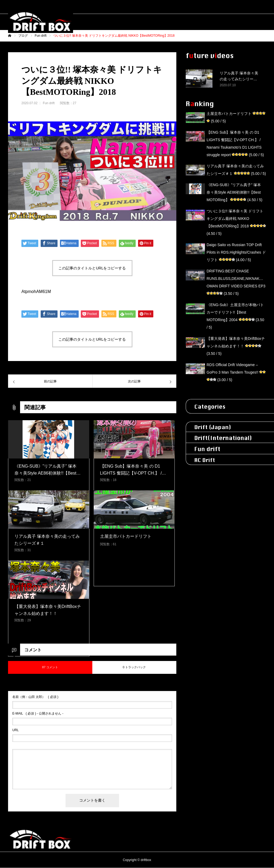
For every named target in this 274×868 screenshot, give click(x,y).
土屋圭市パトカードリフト (229, 114)
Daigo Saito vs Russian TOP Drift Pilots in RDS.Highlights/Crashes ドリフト (236, 252)
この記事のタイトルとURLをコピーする (92, 268)
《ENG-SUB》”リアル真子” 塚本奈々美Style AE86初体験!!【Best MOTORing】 (234, 192)
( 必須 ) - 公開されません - (38, 713)
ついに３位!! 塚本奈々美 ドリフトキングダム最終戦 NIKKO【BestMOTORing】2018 (235, 219)
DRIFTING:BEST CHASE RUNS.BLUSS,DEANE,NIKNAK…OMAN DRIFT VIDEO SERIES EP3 (236, 279)
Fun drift (49, 103)
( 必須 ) (35, 697)
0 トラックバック (134, 667)
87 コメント (50, 667)
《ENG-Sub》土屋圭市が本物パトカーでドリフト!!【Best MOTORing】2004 (235, 312)
